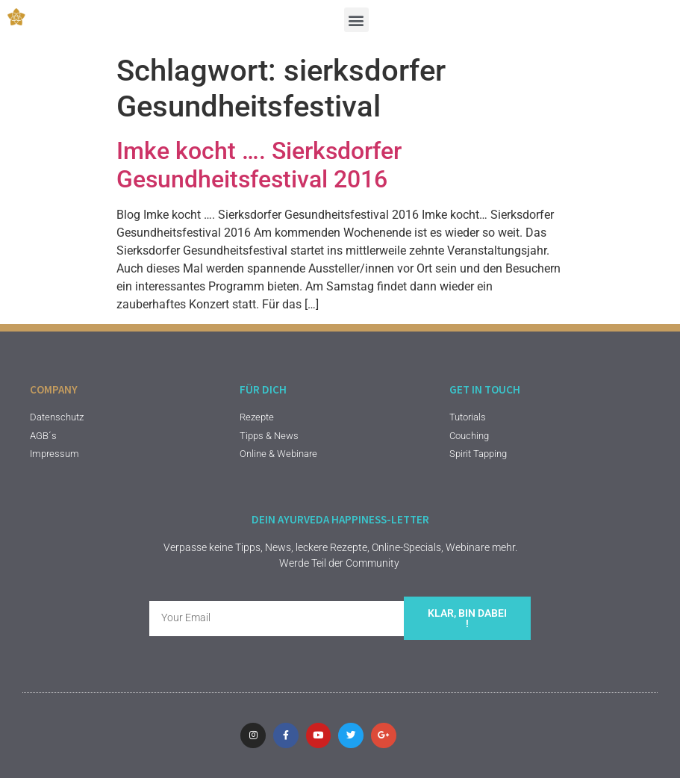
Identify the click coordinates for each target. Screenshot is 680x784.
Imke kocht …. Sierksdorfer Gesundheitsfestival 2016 (259, 165)
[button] (356, 20)
